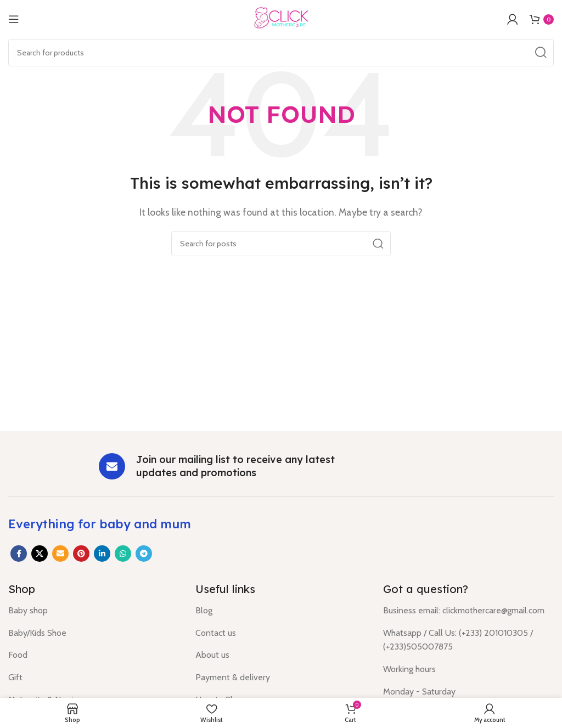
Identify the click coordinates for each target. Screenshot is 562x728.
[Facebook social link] (19, 554)
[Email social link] (60, 554)
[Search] (281, 53)
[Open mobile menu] (14, 19)
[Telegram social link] (144, 554)
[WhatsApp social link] (123, 554)
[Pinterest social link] (81, 554)
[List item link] (94, 611)
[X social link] (40, 554)
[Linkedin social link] (102, 554)
